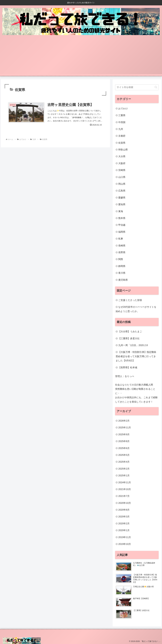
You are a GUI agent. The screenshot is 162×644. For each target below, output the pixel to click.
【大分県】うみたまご (130, 332)
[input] (137, 87)
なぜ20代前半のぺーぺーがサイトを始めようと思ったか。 (136, 309)
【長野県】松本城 (128, 368)
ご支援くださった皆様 (130, 300)
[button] (156, 87)
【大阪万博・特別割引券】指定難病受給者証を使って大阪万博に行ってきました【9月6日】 (136, 356)
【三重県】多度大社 (129, 338)
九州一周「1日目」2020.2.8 (133, 345)
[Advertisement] (81, 56)
